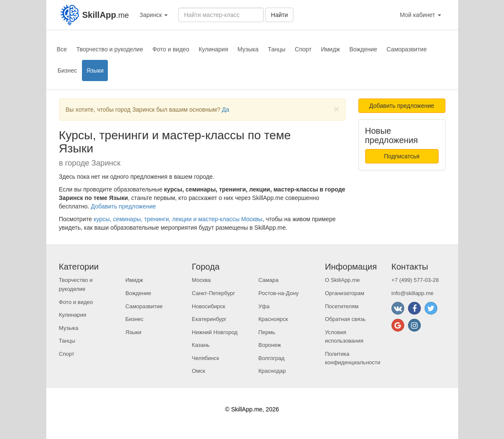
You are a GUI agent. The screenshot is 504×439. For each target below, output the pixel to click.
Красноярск (273, 319)
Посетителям (342, 306)
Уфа (264, 306)
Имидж (331, 49)
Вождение (363, 49)
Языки (95, 70)
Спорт (303, 49)
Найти (279, 15)
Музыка (248, 49)
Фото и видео (171, 49)
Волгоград (271, 358)
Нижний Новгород (215, 332)
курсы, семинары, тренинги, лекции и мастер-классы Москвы (178, 219)
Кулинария (214, 49)
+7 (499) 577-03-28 (415, 280)
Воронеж (269, 345)
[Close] (336, 109)
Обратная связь (345, 319)
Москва (201, 280)
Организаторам (345, 293)
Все (62, 49)
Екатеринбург (209, 319)
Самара (268, 280)
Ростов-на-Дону (278, 293)
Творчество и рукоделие (110, 49)
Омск (199, 371)
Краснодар (272, 371)
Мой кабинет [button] (421, 15)
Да (226, 110)
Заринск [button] (154, 15)
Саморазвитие (407, 49)
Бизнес (68, 70)
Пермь (267, 332)
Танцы (277, 49)
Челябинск (206, 358)
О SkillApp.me (342, 280)
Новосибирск (209, 306)
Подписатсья (402, 156)
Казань (201, 345)
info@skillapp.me (412, 293)
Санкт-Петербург (214, 293)
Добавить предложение (123, 206)
